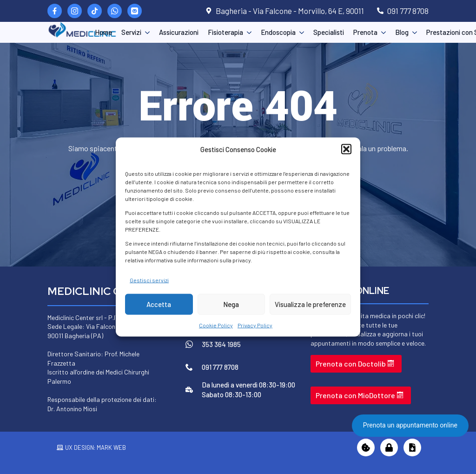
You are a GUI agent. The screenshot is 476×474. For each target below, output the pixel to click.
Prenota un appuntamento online (410, 425)
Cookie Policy (216, 325)
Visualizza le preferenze (310, 304)
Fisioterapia (225, 32)
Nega (231, 304)
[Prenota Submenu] (382, 32)
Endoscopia (278, 32)
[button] (346, 149)
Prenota (365, 32)
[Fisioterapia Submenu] (247, 32)
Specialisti (329, 32)
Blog (402, 32)
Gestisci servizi (149, 280)
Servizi (131, 32)
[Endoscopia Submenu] (300, 32)
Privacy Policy (255, 325)
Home (103, 32)
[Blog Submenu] (413, 32)
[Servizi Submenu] (145, 32)
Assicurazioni (179, 32)
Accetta (159, 304)
